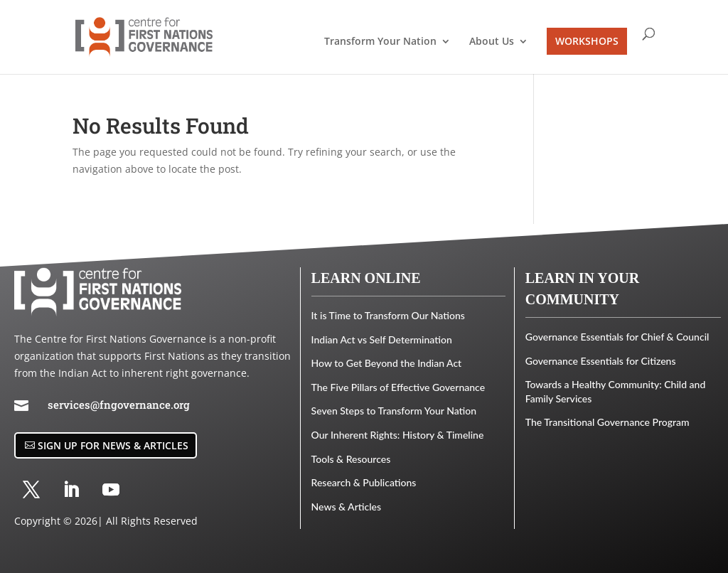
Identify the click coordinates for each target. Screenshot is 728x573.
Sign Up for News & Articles (113, 445)
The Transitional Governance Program (607, 422)
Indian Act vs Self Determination (382, 339)
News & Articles (346, 507)
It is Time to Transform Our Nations (388, 315)
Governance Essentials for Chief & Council (617, 337)
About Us (492, 42)
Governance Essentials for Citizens (601, 361)
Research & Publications (364, 482)
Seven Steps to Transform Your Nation (394, 411)
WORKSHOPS (587, 41)
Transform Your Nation (380, 42)
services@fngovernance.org (119, 405)
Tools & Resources (351, 459)
